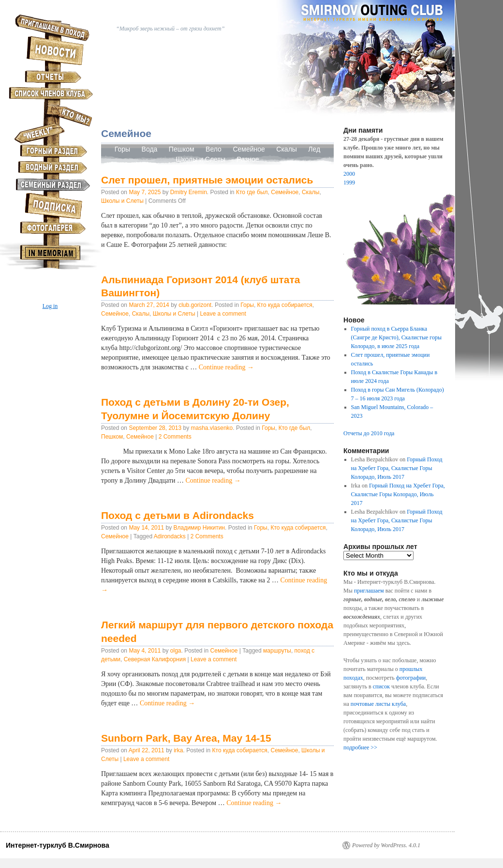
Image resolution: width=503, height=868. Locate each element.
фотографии (411, 678)
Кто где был (252, 192)
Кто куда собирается (285, 305)
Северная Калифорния (155, 659)
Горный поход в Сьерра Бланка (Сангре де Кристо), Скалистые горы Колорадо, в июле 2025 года (396, 337)
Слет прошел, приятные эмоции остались (207, 180)
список (381, 686)
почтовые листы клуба (378, 704)
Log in (50, 306)
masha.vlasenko (212, 428)
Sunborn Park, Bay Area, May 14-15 (186, 738)
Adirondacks (170, 536)
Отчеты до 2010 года (369, 433)
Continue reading (226, 367)
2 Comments (175, 437)
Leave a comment (223, 314)
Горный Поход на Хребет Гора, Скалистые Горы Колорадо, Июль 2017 (397, 468)
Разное (248, 159)
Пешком (182, 149)
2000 (349, 174)
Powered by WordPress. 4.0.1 (386, 845)
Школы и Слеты (200, 159)
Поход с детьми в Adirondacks (178, 515)
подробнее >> (360, 747)
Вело (214, 149)
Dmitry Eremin (189, 192)
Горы (122, 149)
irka (178, 750)
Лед (314, 149)
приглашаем (369, 591)
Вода (150, 149)
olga (176, 651)
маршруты (277, 651)
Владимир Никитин (199, 528)
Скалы (287, 149)
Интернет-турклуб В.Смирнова (58, 845)
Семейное (250, 149)
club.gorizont (195, 305)
